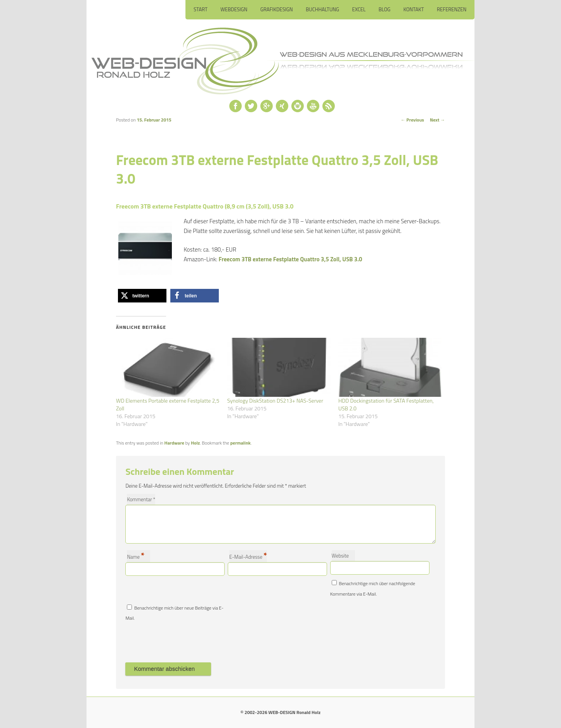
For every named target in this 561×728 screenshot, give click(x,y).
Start (201, 9)
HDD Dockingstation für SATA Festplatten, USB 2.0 (386, 404)
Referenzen (452, 9)
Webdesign (234, 9)
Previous (412, 120)
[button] (142, 296)
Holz (195, 443)
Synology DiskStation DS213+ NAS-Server (275, 400)
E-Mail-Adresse (248, 556)
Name (136, 556)
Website (340, 556)
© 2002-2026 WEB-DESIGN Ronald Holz (280, 712)
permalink (241, 443)
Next (437, 120)
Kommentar (141, 499)
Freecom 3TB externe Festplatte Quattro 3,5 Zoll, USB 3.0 (291, 259)
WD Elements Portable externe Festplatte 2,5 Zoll (168, 404)
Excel (359, 9)
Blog (385, 9)
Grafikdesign (277, 9)
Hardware (174, 443)
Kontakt (414, 9)
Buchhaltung (322, 9)
